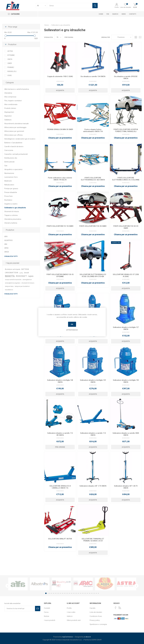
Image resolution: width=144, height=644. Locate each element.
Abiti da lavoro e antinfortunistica (17, 89)
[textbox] (70, 6)
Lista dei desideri (96, 612)
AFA (6, 237)
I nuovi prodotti (50, 620)
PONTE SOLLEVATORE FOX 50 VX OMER (126, 227)
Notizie (47, 616)
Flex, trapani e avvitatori (13, 101)
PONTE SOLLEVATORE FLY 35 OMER (60, 226)
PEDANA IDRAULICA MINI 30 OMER (60, 129)
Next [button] (136, 586)
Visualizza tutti (11, 256)
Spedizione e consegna (98, 624)
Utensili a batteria (11, 223)
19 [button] (79, 593)
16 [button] (73, 593)
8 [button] (59, 593)
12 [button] (66, 593)
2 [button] (48, 593)
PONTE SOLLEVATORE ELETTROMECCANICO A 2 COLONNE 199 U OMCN (126, 180)
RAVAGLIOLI (12, 71)
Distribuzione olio (11, 158)
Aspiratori (8, 116)
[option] (18, 584)
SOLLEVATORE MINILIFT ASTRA (60, 539)
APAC (7, 248)
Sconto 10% (116, 243)
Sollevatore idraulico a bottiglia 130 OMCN (126, 381)
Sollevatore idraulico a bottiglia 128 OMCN (60, 381)
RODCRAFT (21, 276)
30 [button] (98, 593)
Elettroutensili (9, 162)
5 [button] (53, 593)
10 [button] (62, 593)
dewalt (26, 273)
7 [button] (57, 593)
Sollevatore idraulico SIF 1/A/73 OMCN (126, 487)
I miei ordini (71, 612)
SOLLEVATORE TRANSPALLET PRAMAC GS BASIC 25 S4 (93, 540)
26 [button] (91, 593)
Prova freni (8, 196)
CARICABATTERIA (12, 273)
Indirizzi (70, 616)
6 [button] (55, 593)
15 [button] (71, 593)
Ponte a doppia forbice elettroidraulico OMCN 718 (93, 130)
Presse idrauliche (11, 192)
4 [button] (52, 593)
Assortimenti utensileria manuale (17, 124)
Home (47, 25)
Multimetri (8, 181)
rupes (31, 276)
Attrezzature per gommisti (14, 131)
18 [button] (77, 593)
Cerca (46, 612)
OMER (10, 63)
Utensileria (8, 93)
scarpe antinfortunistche (13, 280)
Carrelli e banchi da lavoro (14, 146)
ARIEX (7, 252)
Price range (13, 27)
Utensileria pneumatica (13, 219)
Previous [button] (8, 586)
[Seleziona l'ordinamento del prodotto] (122, 37)
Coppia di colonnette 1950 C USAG (60, 76)
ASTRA (10, 51)
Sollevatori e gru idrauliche (15, 208)
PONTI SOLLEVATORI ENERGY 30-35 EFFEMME (60, 275)
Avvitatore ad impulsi (13, 269)
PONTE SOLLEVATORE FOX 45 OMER (93, 226)
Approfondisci (72, 330)
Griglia (136, 37)
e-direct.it (87, 637)
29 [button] (97, 593)
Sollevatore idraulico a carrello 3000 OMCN (126, 434)
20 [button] (80, 593)
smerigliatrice (27, 280)
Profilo (117, 7)
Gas (6, 166)
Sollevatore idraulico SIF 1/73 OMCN (93, 486)
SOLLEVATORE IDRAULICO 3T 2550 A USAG (126, 275)
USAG (10, 75)
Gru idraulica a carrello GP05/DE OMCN (126, 77)
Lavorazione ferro (11, 177)
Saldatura (8, 120)
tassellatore (9, 290)
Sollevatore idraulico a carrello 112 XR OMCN (60, 434)
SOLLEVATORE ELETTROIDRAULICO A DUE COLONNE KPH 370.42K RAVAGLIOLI (93, 276)
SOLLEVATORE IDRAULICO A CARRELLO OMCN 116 (60, 487)
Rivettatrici (8, 200)
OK (72, 324)
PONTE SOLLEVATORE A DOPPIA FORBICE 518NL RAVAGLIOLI (126, 130)
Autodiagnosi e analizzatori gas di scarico (20, 139)
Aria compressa (10, 97)
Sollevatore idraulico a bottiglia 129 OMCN (93, 381)
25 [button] (89, 593)
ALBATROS (8, 240)
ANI (6, 244)
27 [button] (93, 593)
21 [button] (82, 593)
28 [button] (95, 593)
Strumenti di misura (12, 211)
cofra (21, 273)
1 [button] (46, 593)
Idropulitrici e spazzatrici (13, 169)
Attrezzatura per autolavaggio (15, 127)
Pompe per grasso (11, 189)
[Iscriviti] (20, 609)
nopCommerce (67, 637)
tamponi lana (9, 286)
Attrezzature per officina (13, 135)
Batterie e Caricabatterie (13, 143)
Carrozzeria (9, 150)
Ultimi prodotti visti (74, 620)
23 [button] (86, 593)
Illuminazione (9, 173)
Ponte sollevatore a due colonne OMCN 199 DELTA (60, 179)
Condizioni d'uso (96, 616)
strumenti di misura (28, 283)
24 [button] (88, 593)
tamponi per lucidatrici (22, 286)
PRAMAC (11, 67)
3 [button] (50, 593)
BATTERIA (25, 269)
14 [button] (70, 593)
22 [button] (84, 593)
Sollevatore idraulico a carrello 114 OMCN (93, 434)
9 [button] (61, 593)
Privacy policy (95, 620)
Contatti (47, 608)
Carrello (93, 608)
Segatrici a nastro (11, 204)
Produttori (12, 44)
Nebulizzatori (9, 185)
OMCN (10, 59)
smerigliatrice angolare (13, 283)
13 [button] (68, 593)
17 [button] (75, 593)
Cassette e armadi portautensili (16, 154)
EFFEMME (11, 55)
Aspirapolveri (9, 112)
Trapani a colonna (11, 215)
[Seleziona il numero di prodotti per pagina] (59, 37)
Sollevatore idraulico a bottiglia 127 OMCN (126, 328)
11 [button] (64, 593)
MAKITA (10, 276)
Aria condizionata (11, 104)
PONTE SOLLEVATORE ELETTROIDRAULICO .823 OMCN (93, 179)
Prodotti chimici (10, 108)
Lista (140, 37)
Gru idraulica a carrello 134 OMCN (93, 76)
